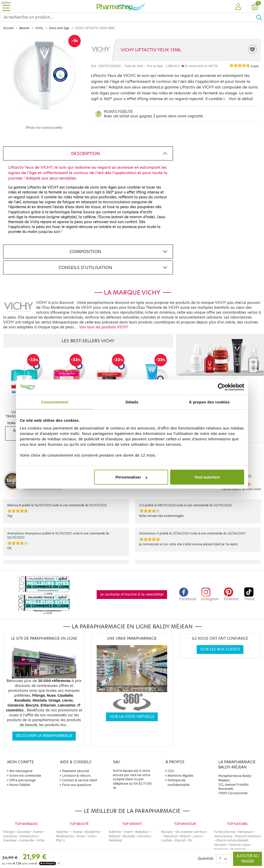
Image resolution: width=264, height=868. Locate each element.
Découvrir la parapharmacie (44, 736)
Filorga (9, 832)
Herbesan (245, 832)
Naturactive (223, 836)
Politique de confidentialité (179, 782)
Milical (185, 836)
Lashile (167, 840)
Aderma (62, 832)
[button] (238, 7)
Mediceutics (29, 836)
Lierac (197, 836)
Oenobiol (170, 836)
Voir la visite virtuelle (132, 717)
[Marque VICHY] (101, 50)
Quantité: (206, 859)
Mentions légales (180, 776)
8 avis (255, 66)
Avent (128, 832)
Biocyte (167, 832)
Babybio (142, 832)
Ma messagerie (21, 771)
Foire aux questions (77, 785)
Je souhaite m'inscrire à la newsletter (132, 594)
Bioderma (92, 832)
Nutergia (221, 849)
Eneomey (10, 840)
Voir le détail (241, 99)
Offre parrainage (22, 780)
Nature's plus (240, 845)
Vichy (39, 28)
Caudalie (23, 832)
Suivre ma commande (25, 776)
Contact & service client (80, 780)
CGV (171, 771)
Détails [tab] (132, 402)
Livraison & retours (76, 776)
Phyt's (60, 840)
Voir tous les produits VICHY (104, 327)
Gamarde (26, 840)
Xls (190, 840)
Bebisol (114, 836)
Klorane (144, 836)
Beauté (24, 28)
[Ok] (260, 17)
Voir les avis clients (220, 649)
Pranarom (238, 849)
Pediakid (115, 840)
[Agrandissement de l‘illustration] (44, 88)
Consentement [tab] (55, 402)
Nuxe (81, 836)
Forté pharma (225, 832)
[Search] (128, 17)
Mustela (129, 836)
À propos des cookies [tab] (209, 402)
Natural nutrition (248, 836)
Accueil (8, 28)
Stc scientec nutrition (191, 832)
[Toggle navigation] (6, 6)
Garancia (10, 836)
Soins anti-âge (59, 28)
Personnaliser (131, 477)
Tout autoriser (207, 477)
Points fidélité (20, 785)
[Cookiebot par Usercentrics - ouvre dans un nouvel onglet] (222, 387)
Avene (38, 832)
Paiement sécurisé (76, 771)
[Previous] (5, 396)
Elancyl (180, 840)
